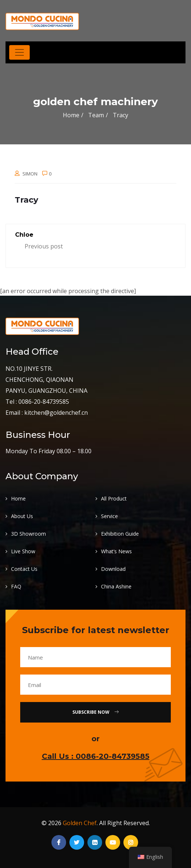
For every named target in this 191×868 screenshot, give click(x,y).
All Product (114, 498)
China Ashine (116, 586)
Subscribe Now (95, 712)
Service (109, 516)
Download (113, 569)
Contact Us (24, 569)
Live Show (23, 551)
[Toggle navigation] (19, 52)
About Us (22, 516)
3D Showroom (28, 534)
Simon (30, 174)
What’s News (116, 551)
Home (71, 115)
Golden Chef (80, 823)
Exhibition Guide (120, 534)
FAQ (16, 586)
